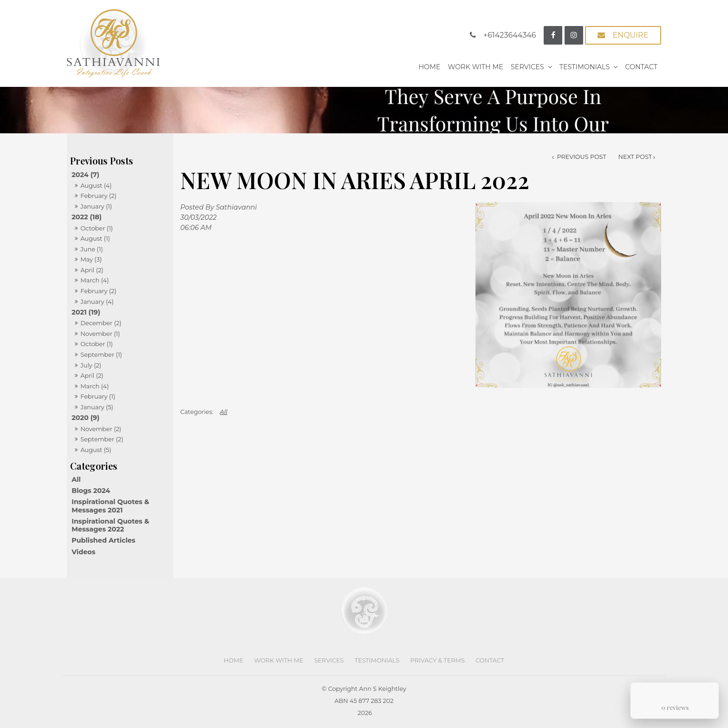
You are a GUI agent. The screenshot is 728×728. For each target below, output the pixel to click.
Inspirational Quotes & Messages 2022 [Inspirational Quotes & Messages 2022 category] (110, 525)
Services (527, 67)
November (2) (101, 429)
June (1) (92, 249)
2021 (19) (86, 312)
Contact (641, 67)
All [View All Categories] (224, 412)
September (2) (102, 439)
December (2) (101, 323)
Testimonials (585, 67)
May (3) (91, 259)
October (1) (97, 228)
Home (429, 67)
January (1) (96, 206)
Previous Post (581, 157)
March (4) (94, 280)
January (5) (97, 407)
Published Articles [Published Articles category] (103, 540)
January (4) (97, 302)
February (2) (98, 196)
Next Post (635, 157)
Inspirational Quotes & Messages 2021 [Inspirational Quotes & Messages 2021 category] (110, 506)
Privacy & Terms (438, 660)
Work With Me (476, 67)
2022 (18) (87, 217)
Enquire (630, 35)
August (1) (95, 238)
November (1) (100, 334)
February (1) (98, 396)
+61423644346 (510, 35)
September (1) (101, 354)
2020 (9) (85, 418)
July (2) (91, 365)
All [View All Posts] (76, 479)
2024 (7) (85, 175)
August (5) (96, 450)
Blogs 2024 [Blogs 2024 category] (91, 491)
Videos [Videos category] (83, 552)
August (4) (96, 185)
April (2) (92, 270)
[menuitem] (234, 661)
